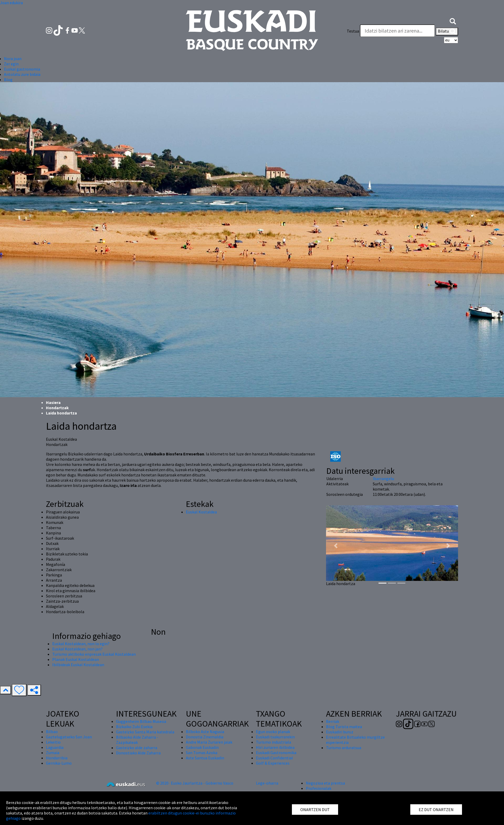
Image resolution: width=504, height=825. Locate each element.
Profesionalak (319, 788)
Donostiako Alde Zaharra (138, 753)
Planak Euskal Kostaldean (76, 659)
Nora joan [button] (13, 59)
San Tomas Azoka (202, 753)
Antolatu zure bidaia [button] (22, 74)
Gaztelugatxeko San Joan (69, 737)
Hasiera (53, 402)
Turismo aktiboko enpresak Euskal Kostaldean (94, 654)
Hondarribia (57, 758)
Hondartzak (57, 408)
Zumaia (53, 753)
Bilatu (447, 31)
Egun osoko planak (273, 732)
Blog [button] (8, 80)
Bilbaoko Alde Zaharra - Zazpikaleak (137, 740)
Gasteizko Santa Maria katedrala (145, 732)
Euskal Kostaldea (201, 512)
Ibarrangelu (383, 479)
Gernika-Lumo (59, 763)
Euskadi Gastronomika (276, 753)
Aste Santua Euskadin (205, 758)
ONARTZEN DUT (315, 810)
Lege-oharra (267, 783)
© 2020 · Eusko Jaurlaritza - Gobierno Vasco (195, 783)
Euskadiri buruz (340, 732)
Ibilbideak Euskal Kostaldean (78, 665)
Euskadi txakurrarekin (275, 737)
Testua (353, 31)
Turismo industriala (274, 742)
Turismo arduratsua (344, 748)
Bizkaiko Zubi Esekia (134, 727)
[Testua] (397, 31)
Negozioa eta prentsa (325, 783)
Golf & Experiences (273, 763)
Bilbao (52, 732)
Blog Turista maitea (344, 727)
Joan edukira (11, 3)
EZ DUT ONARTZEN (436, 810)
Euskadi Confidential (274, 758)
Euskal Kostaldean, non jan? (77, 649)
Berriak (333, 721)
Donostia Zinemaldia (205, 737)
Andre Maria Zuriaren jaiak (209, 742)
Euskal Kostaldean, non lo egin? (81, 644)
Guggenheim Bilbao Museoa (141, 721)
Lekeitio (53, 742)
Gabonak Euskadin (202, 747)
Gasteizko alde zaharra (137, 748)
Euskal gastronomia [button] (22, 69)
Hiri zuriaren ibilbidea (275, 747)
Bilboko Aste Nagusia (205, 732)
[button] (453, 20)
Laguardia (55, 747)
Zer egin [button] (11, 64)
